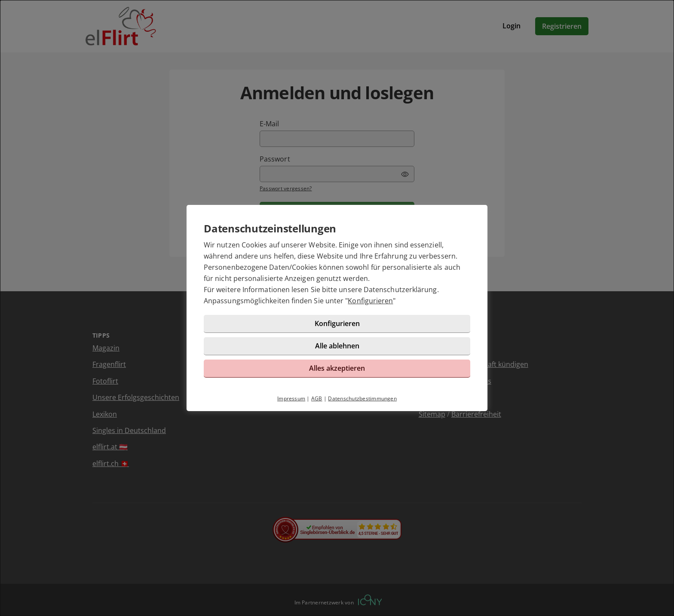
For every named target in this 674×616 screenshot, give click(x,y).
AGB (317, 398)
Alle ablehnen (337, 346)
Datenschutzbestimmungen (362, 398)
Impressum (291, 398)
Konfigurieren (370, 301)
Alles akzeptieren (337, 368)
